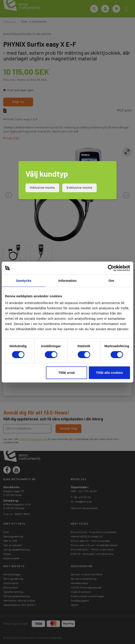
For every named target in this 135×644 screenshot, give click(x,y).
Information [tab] (67, 281)
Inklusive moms (42, 188)
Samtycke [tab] (24, 281)
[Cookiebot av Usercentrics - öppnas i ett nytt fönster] (111, 268)
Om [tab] (111, 281)
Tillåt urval (67, 373)
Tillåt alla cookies (109, 373)
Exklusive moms (79, 188)
